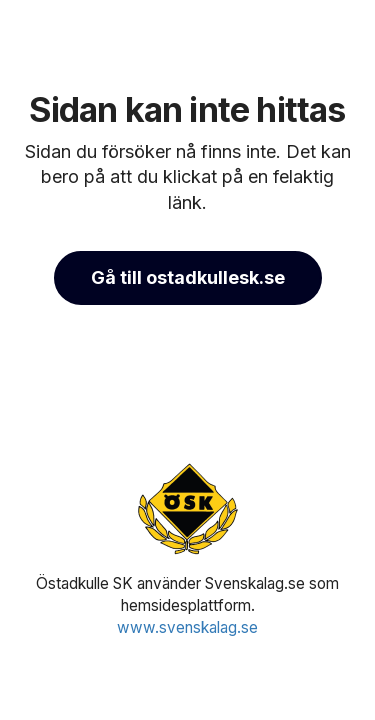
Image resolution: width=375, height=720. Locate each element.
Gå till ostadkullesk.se (188, 277)
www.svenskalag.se (187, 627)
